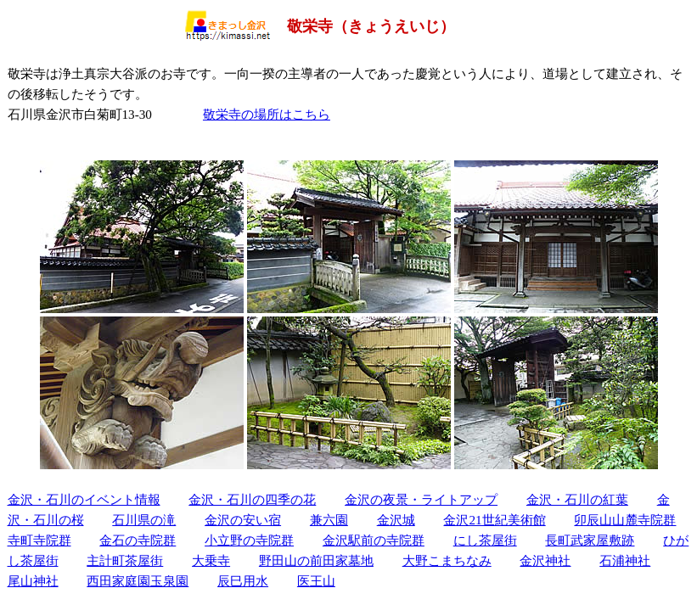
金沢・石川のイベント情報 (84, 499)
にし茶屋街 (485, 540)
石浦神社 (625, 560)
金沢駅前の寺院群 (374, 540)
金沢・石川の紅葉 (577, 499)
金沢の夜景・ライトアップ (421, 499)
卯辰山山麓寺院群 (625, 520)
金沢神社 (545, 560)
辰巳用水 (243, 581)
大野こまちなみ (447, 560)
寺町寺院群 (39, 540)
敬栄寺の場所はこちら (267, 114)
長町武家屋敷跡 (590, 540)
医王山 (316, 581)
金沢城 (396, 520)
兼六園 (329, 520)
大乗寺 (211, 560)
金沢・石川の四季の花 (252, 499)
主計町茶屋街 (125, 560)
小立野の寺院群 (249, 540)
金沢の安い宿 (243, 520)
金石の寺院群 (138, 540)
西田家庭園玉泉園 (138, 581)
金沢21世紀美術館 (494, 520)
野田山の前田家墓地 (316, 560)
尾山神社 (33, 581)
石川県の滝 (144, 520)
